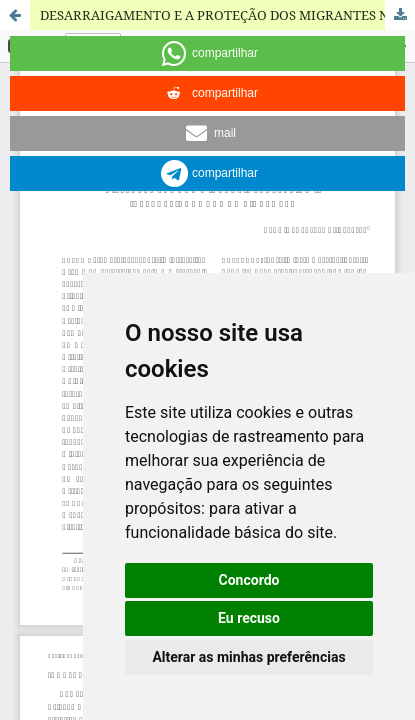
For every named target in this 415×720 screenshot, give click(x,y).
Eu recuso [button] (249, 618)
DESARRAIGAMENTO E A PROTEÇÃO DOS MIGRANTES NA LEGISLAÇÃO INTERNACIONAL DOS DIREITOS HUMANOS (227, 15)
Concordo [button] (249, 580)
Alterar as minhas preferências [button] (248, 657)
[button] (207, 53)
